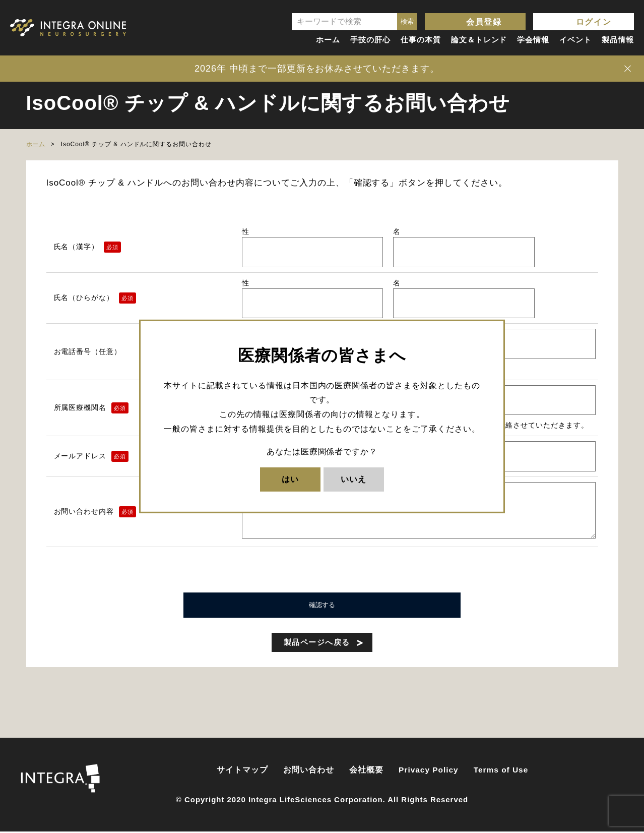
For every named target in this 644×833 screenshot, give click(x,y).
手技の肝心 (370, 40)
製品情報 (618, 40)
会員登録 (484, 22)
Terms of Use (501, 771)
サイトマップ (242, 771)
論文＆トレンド (479, 40)
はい (290, 479)
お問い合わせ (309, 771)
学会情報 (533, 40)
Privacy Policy (429, 771)
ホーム (328, 40)
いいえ (353, 479)
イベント (575, 40)
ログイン (594, 22)
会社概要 (366, 771)
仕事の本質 (421, 40)
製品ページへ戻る (317, 644)
